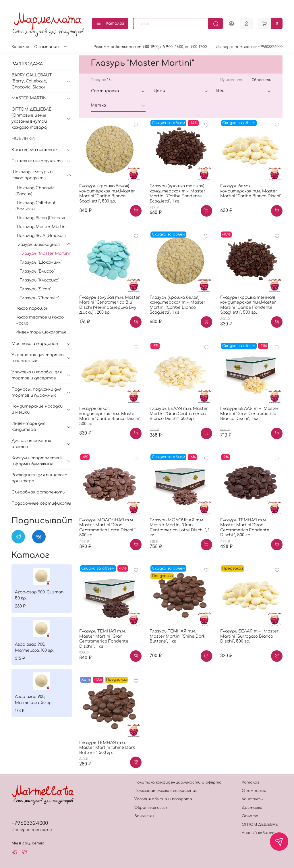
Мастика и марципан (35, 344)
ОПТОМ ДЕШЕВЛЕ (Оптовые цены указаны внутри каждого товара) (32, 118)
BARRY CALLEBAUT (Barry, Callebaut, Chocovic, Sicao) (32, 81)
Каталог (110, 24)
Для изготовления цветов (31, 444)
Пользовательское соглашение (166, 791)
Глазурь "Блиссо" (37, 271)
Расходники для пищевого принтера (39, 478)
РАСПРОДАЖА (27, 64)
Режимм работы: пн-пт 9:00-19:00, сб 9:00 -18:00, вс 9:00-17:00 (150, 47)
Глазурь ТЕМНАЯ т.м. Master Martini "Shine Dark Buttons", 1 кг (177, 636)
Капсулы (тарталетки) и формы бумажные (37, 461)
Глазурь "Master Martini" (45, 253)
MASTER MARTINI (30, 98)
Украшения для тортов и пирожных (37, 358)
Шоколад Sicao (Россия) (40, 218)
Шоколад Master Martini (41, 227)
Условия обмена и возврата (163, 799)
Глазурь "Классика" (39, 280)
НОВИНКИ (23, 139)
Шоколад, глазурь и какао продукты (32, 175)
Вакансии (144, 816)
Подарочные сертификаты (41, 503)
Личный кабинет (259, 833)
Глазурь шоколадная (38, 245)
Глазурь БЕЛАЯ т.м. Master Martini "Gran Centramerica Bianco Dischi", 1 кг (249, 414)
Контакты (253, 799)
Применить (232, 80)
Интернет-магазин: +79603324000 (249, 47)
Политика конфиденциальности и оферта (178, 782)
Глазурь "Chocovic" (39, 298)
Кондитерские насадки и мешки (37, 409)
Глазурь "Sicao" (35, 289)
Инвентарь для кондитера (28, 427)
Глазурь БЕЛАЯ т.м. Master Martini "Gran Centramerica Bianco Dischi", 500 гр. (179, 414)
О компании (47, 47)
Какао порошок (32, 308)
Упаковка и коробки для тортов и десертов (37, 375)
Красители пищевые (34, 150)
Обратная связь (151, 808)
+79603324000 (30, 823)
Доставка (252, 808)
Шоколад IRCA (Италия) (41, 236)
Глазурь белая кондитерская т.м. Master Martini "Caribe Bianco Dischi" (251, 191)
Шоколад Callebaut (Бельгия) (36, 206)
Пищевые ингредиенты (37, 161)
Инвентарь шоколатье (41, 332)
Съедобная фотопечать (38, 492)
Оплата (250, 816)
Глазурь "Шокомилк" (41, 262)
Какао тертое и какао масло (40, 320)
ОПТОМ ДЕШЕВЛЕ (260, 825)
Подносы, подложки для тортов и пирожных (36, 392)
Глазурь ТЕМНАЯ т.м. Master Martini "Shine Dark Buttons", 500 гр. (107, 748)
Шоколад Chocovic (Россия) (35, 191)
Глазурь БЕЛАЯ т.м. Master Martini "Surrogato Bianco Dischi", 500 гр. (249, 636)
